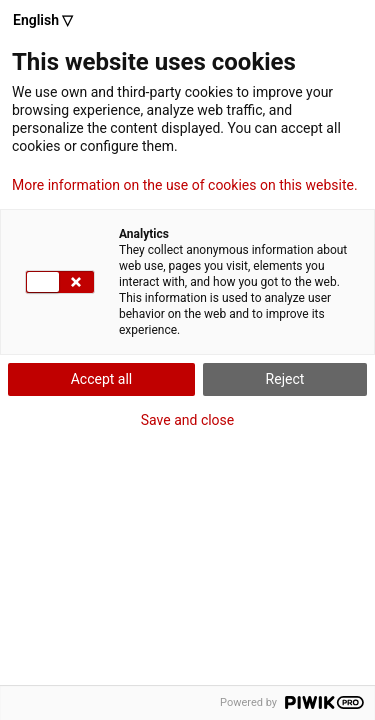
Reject (285, 379)
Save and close (188, 420)
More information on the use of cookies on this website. (185, 185)
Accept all (102, 379)
